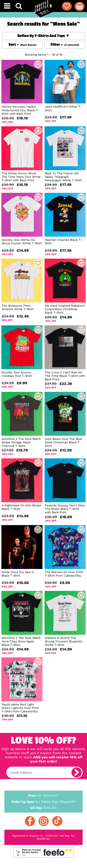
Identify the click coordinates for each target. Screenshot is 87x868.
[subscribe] (77, 772)
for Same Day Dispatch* (44, 801)
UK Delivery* (44, 795)
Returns (44, 808)
